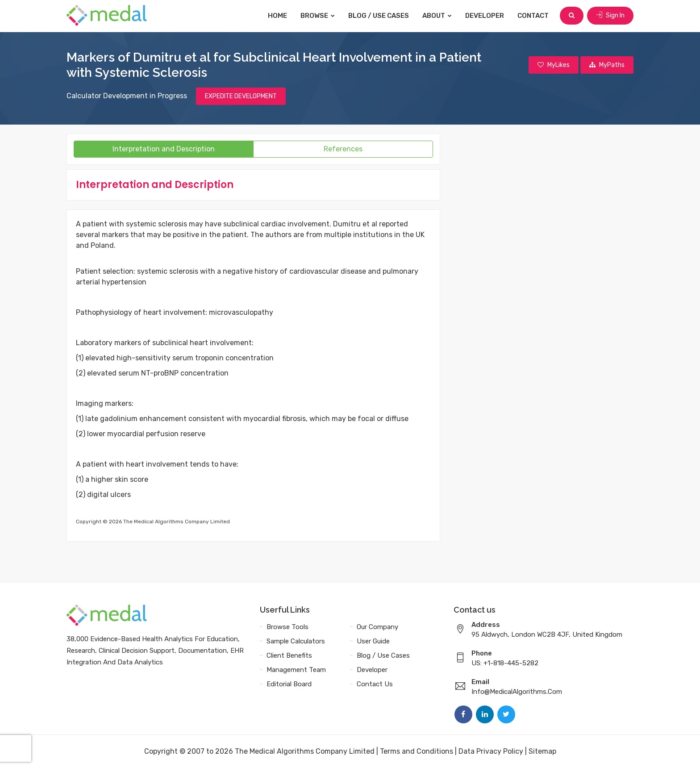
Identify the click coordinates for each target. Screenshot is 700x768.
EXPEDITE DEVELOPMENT (241, 96)
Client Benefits (289, 655)
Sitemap (542, 751)
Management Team (296, 670)
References (343, 149)
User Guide (373, 641)
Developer (485, 16)
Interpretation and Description (164, 149)
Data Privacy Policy (491, 751)
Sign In (610, 15)
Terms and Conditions (417, 751)
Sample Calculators (296, 641)
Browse (318, 16)
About (437, 16)
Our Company (377, 627)
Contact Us (375, 684)
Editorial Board (289, 684)
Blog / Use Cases (379, 16)
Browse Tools (287, 627)
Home (277, 16)
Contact (533, 16)
